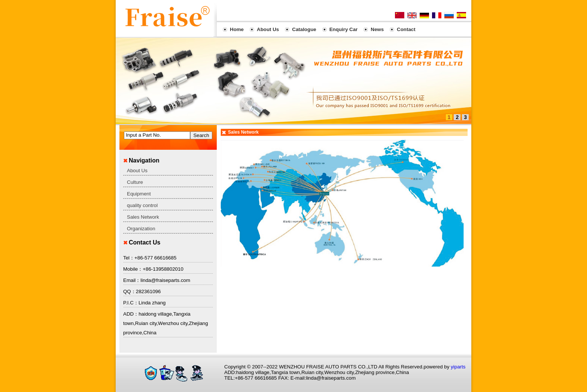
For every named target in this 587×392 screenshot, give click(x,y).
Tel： (129, 258)
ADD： (131, 314)
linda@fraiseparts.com (165, 280)
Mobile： (133, 269)
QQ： (130, 291)
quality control (142, 205)
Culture (135, 182)
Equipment (139, 194)
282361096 (148, 291)
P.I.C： (131, 303)
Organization (141, 229)
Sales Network (143, 217)
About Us (137, 171)
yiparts (458, 367)
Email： (132, 280)
